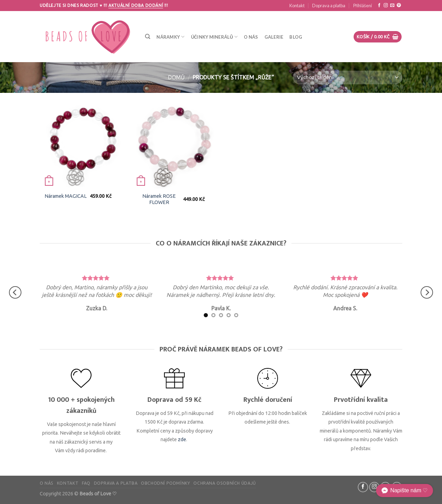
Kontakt (297, 6)
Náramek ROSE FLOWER (159, 199)
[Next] (427, 293)
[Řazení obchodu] (348, 77)
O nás (251, 37)
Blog (296, 37)
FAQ (86, 483)
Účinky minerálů (214, 37)
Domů (176, 77)
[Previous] (15, 293)
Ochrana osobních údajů (224, 483)
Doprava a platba (329, 6)
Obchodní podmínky (165, 483)
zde (182, 439)
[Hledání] (148, 37)
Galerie (274, 37)
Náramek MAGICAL (66, 196)
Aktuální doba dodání (136, 5)
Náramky (170, 37)
